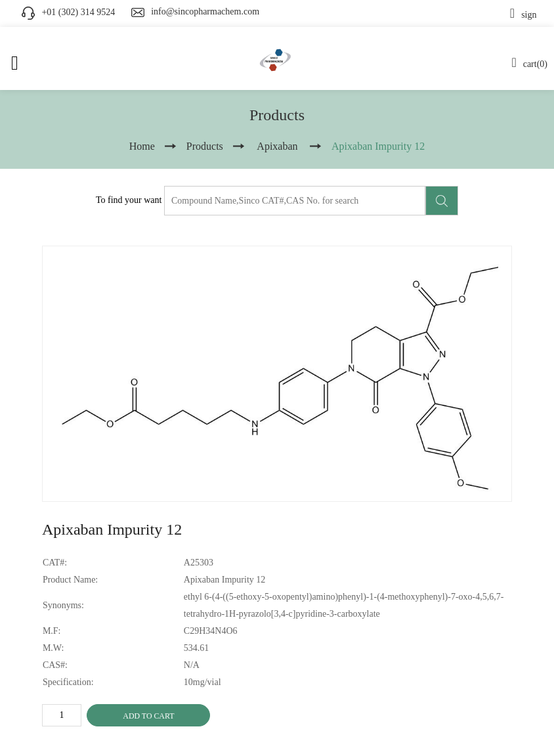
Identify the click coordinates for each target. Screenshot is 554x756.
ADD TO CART (148, 716)
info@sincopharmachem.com (205, 11)
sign (523, 15)
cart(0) (529, 64)
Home (142, 146)
